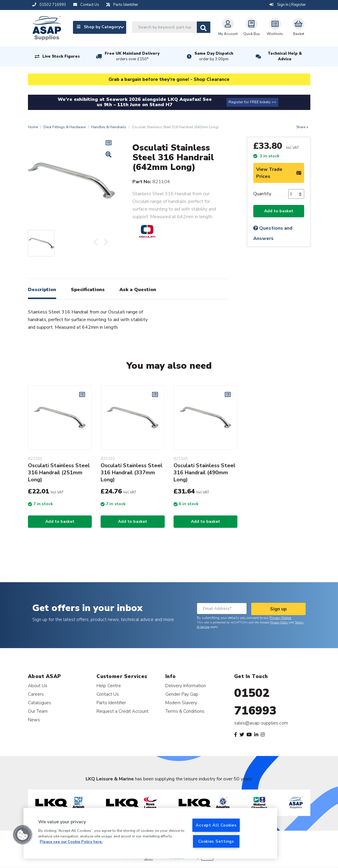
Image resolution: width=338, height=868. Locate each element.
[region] (150, 833)
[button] (23, 835)
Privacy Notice (280, 618)
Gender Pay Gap (182, 694)
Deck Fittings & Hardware (65, 127)
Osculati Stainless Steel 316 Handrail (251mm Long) (59, 473)
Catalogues (40, 703)
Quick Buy (252, 27)
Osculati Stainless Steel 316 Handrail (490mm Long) (204, 473)
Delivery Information (186, 686)
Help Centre (109, 686)
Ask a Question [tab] (138, 290)
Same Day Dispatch (214, 56)
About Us (38, 686)
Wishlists (275, 27)
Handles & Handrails (109, 127)
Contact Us (108, 694)
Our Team (38, 711)
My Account (228, 27)
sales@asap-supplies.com (261, 723)
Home (33, 127)
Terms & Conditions (185, 711)
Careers (36, 694)
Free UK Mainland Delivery (132, 56)
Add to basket (279, 211)
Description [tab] (42, 290)
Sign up (278, 609)
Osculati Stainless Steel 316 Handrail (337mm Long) (131, 473)
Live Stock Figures (61, 56)
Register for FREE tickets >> (252, 102)
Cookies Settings (216, 841)
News (34, 720)
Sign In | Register (288, 5)
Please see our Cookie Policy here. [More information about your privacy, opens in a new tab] (71, 842)
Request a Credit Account (123, 711)
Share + (302, 127)
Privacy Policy (279, 622)
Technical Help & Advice (285, 56)
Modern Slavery (181, 703)
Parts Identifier (111, 703)
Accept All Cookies (216, 825)
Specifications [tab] (88, 290)
